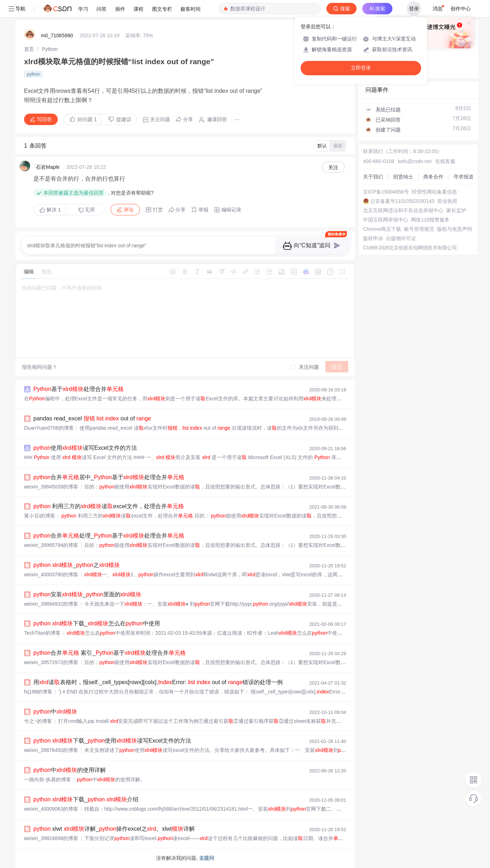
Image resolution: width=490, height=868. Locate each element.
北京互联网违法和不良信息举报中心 (403, 210)
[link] (29, 49)
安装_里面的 (87, 594)
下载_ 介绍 (86, 799)
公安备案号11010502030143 (402, 201)
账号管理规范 (419, 229)
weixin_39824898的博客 (51, 838)
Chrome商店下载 (382, 229)
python (33, 74)
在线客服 (445, 161)
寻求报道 (463, 177)
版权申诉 (373, 238)
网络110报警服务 (430, 220)
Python (50, 49)
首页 (29, 49)
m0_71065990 (57, 35)
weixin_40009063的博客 (51, 809)
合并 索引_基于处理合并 (110, 653)
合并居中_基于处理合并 (109, 477)
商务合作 (433, 177)
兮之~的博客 (38, 721)
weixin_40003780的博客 (51, 574)
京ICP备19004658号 (386, 192)
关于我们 (373, 177)
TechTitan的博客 (42, 633)
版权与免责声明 (454, 229)
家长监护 (456, 210)
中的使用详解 (70, 770)
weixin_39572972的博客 (51, 662)
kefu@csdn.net (415, 161)
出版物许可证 (401, 238)
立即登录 (361, 68)
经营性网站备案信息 (434, 192)
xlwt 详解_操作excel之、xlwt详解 (114, 829)
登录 (414, 9)
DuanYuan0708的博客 (49, 428)
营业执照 (447, 201)
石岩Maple (48, 167)
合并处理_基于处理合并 (109, 536)
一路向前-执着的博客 (48, 779)
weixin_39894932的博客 (51, 604)
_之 (77, 565)
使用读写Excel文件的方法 (85, 448)
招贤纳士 (403, 177)
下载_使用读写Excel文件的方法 (112, 741)
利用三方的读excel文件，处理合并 (109, 506)
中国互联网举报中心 (386, 220)
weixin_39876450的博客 (51, 750)
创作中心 (461, 9)
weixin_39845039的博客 (51, 487)
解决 (50, 210)
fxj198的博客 (38, 692)
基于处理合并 (79, 389)
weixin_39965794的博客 (51, 545)
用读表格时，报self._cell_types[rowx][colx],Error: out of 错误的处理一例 (158, 682)
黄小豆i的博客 (40, 516)
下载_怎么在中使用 (97, 623)
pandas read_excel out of (92, 418)
